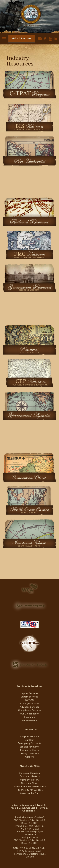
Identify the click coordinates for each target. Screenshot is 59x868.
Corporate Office (30, 737)
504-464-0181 (31, 826)
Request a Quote (29, 750)
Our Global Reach (30, 714)
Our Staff (29, 740)
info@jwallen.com (26, 832)
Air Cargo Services (29, 704)
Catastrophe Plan (30, 793)
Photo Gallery (29, 720)
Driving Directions (29, 754)
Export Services (29, 697)
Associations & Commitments (30, 787)
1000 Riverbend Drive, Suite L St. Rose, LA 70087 (30, 822)
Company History (30, 780)
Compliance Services (30, 710)
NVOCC (29, 700)
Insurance (29, 717)
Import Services (29, 693)
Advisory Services (30, 707)
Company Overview (29, 773)
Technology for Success (30, 790)
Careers (29, 757)
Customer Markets (30, 776)
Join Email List (27, 808)
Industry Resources (23, 805)
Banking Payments (30, 747)
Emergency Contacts (30, 743)
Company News (29, 783)
